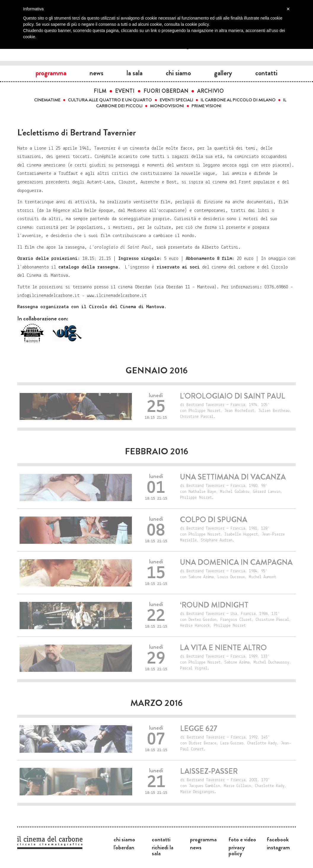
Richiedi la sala (163, 850)
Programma (51, 73)
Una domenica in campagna (236, 562)
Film (100, 91)
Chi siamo (178, 73)
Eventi (125, 91)
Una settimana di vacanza (233, 477)
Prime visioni (206, 106)
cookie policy (197, 24)
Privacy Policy (237, 850)
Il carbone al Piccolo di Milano (238, 100)
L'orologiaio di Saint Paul (233, 396)
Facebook (278, 839)
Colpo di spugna (214, 520)
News (96, 73)
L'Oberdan (124, 847)
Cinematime (47, 100)
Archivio (210, 91)
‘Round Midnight (214, 605)
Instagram (278, 847)
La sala (135, 73)
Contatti (266, 73)
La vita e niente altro (223, 648)
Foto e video (242, 839)
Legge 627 (199, 729)
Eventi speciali (177, 100)
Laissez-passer (209, 771)
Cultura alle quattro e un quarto (110, 100)
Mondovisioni (167, 106)
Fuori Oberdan (166, 91)
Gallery (223, 73)
